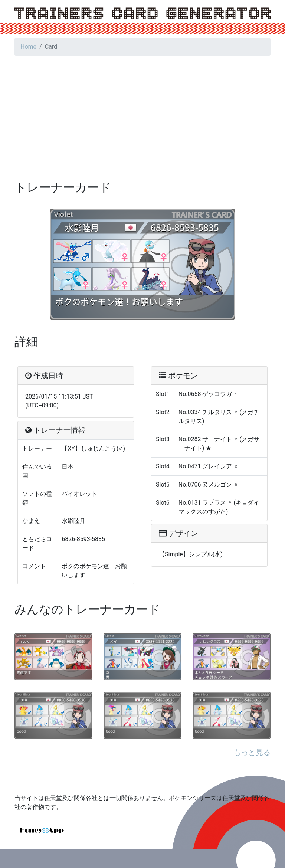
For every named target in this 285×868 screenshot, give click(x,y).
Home (28, 47)
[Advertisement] (142, 114)
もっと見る (252, 752)
